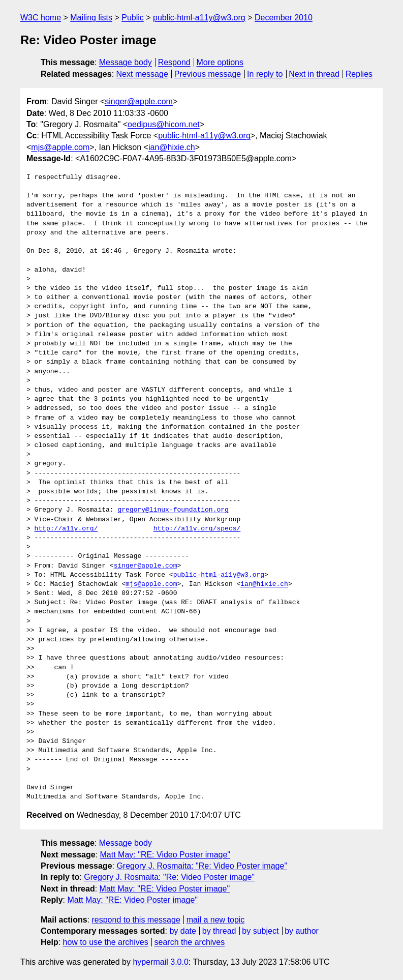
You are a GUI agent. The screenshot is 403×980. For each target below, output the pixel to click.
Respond (174, 62)
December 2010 (284, 18)
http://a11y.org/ (66, 529)
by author (302, 931)
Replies (359, 74)
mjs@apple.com (60, 147)
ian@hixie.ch (172, 147)
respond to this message (136, 920)
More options (220, 62)
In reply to (265, 74)
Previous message (208, 74)
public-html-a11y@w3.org (199, 18)
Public (133, 18)
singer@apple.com (139, 101)
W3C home (41, 18)
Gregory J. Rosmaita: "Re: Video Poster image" (202, 866)
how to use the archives (106, 942)
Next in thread (314, 74)
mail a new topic (216, 920)
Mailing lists (91, 18)
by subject (260, 931)
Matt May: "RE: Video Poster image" (165, 855)
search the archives (190, 942)
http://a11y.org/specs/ (197, 529)
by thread (219, 931)
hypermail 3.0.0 (160, 962)
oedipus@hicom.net (164, 124)
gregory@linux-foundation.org (173, 510)
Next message (142, 74)
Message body (126, 62)
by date (182, 931)
